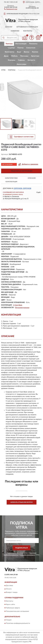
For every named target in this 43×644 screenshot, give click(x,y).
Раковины (33, 44)
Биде (19, 52)
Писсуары (24, 56)
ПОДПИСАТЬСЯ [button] (21, 548)
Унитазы (9, 44)
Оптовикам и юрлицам (27, 27)
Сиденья (11, 48)
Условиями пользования (27, 555)
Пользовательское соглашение (17, 611)
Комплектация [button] (11, 182)
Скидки (9, 620)
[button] (11, 9)
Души (6, 56)
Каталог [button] (9, 27)
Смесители (31, 48)
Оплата (9, 589)
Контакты (28, 31)
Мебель (14, 56)
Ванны (27, 52)
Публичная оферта (13, 608)
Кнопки (35, 52)
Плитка (20, 48)
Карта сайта (10, 604)
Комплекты (10, 52)
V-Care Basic (18, 305)
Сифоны (21, 60)
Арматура (35, 56)
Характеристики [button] (11, 178)
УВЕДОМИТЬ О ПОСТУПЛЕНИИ (21, 171)
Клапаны (12, 60)
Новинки (15, 31)
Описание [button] (32, 178)
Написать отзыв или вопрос (22, 502)
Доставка (9, 586)
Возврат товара (12, 592)
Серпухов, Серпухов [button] (22, 188)
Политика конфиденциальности (18, 623)
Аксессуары (21, 64)
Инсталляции (21, 44)
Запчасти (31, 60)
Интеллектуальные (22, 308)
